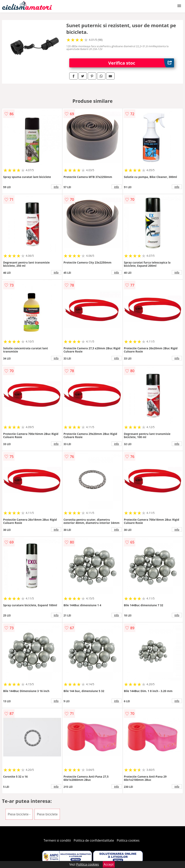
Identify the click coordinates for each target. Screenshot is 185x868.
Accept (109, 864)
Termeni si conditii (57, 840)
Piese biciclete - (19, 814)
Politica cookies (128, 840)
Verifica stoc (141, 63)
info (56, 187)
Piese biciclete (47, 814)
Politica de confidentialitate (94, 840)
